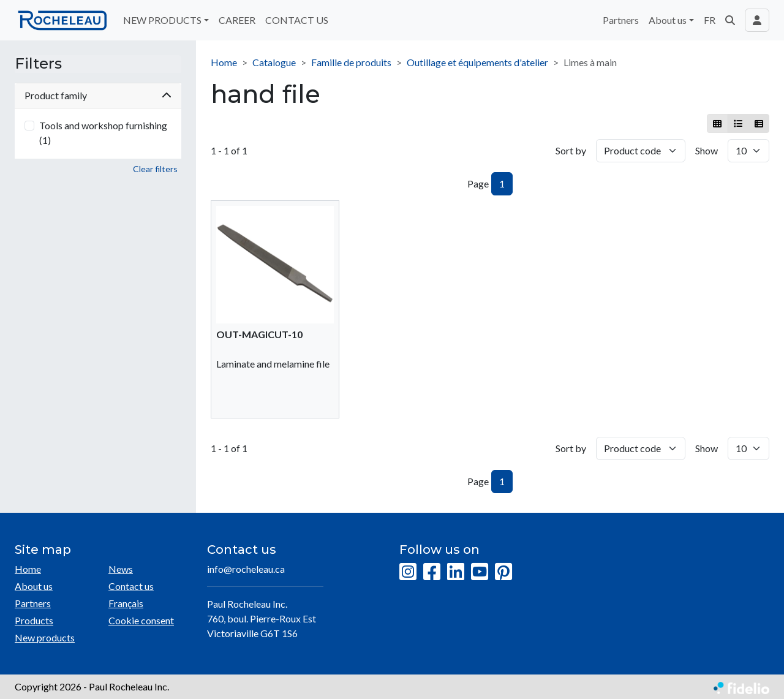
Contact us (131, 586)
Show (707, 150)
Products (34, 620)
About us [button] (668, 20)
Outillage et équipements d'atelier (477, 62)
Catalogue (274, 62)
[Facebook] (432, 572)
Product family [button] (98, 95)
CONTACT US (297, 20)
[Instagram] (408, 572)
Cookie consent (141, 620)
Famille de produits (351, 62)
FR (710, 20)
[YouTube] (480, 572)
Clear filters (155, 169)
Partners (621, 20)
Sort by (571, 150)
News (121, 569)
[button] (730, 20)
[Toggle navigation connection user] (757, 20)
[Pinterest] (503, 572)
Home (224, 62)
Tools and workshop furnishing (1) (103, 133)
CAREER (237, 20)
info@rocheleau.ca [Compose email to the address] (246, 569)
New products (45, 637)
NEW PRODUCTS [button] (162, 20)
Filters (38, 64)
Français (126, 603)
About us (34, 586)
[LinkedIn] (456, 572)
